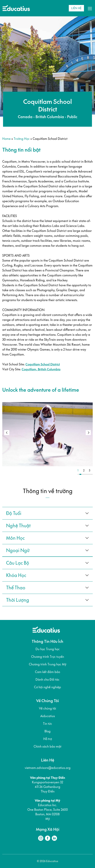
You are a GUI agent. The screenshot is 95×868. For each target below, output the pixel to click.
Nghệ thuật (18, 526)
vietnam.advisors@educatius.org (48, 768)
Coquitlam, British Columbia (41, 369)
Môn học (15, 538)
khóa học (16, 575)
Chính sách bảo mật (47, 746)
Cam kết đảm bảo (47, 672)
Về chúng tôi (47, 708)
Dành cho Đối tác (47, 679)
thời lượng (18, 600)
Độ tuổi (14, 513)
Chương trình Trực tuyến (48, 657)
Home (6, 139)
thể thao (16, 588)
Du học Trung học (48, 649)
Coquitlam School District (43, 364)
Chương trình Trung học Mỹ (48, 664)
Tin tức (47, 724)
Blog (47, 731)
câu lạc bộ (18, 563)
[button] (88, 433)
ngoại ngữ (18, 550)
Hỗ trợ (48, 739)
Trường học (22, 139)
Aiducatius (48, 716)
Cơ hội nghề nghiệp (47, 687)
